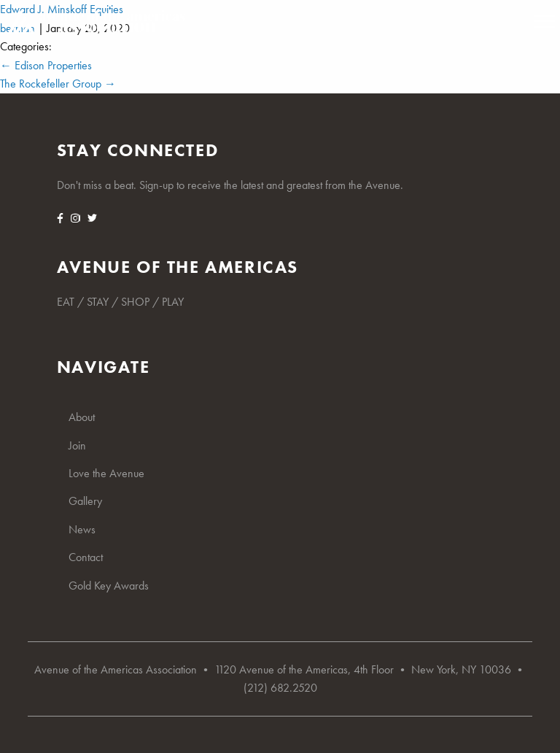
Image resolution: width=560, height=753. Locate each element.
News (82, 529)
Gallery (85, 501)
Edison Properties (46, 65)
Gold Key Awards (109, 586)
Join (77, 445)
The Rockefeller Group (58, 84)
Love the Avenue (106, 473)
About (82, 417)
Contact (86, 557)
